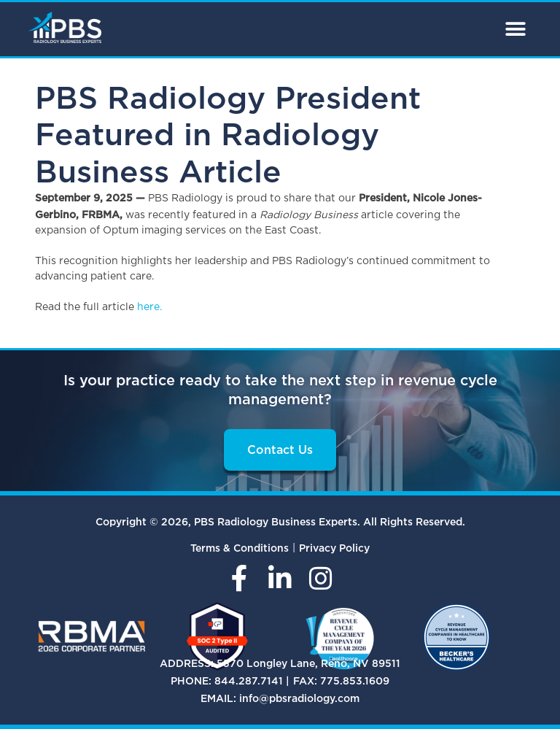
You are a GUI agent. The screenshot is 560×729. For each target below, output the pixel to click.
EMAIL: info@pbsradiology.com (280, 698)
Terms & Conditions (240, 548)
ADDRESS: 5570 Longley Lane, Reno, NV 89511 (280, 663)
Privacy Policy (334, 548)
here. (149, 307)
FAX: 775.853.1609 (341, 680)
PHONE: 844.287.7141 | (230, 680)
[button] (515, 30)
